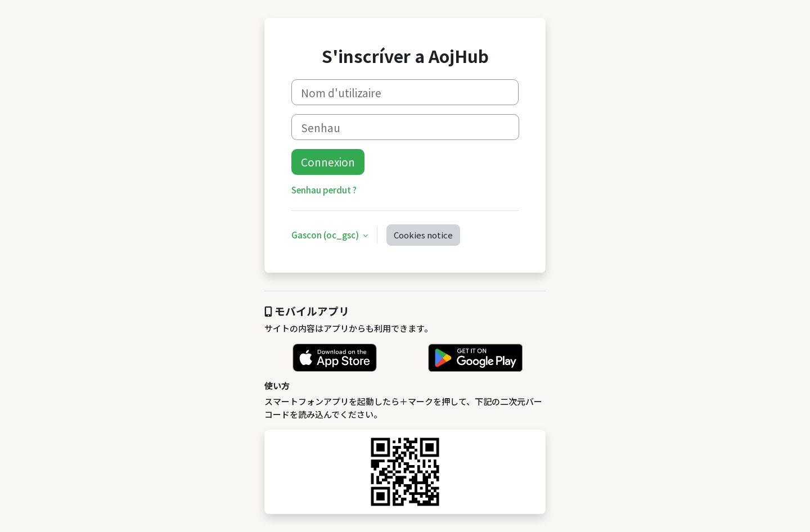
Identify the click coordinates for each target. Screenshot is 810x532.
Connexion (328, 162)
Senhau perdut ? (324, 190)
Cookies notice (423, 235)
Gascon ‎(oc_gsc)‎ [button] (326, 235)
